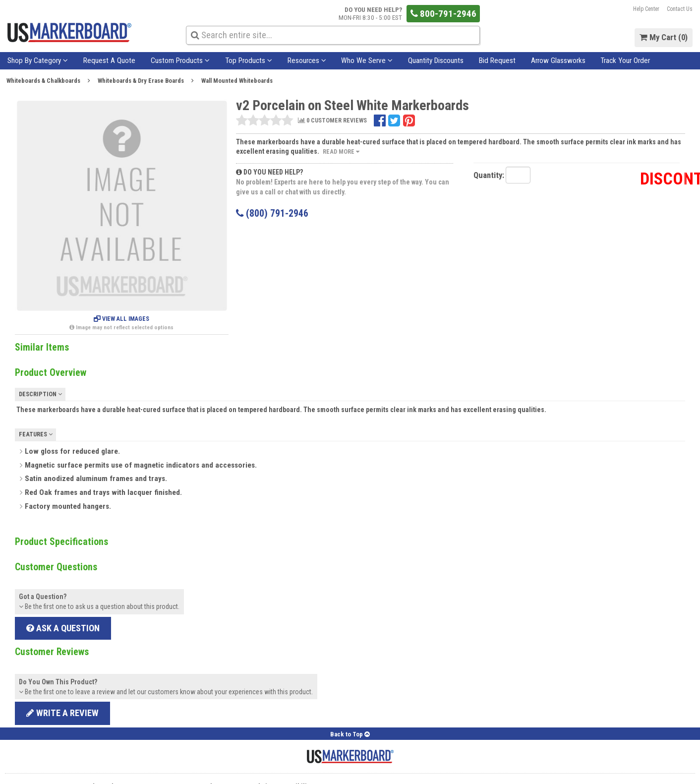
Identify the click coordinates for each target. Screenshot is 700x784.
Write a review (62, 713)
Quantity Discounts (436, 60)
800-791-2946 (443, 14)
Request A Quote (109, 60)
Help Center (646, 9)
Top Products (249, 60)
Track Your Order (625, 60)
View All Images (121, 319)
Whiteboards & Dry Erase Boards (141, 81)
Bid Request (497, 60)
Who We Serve (367, 60)
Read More (341, 151)
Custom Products (180, 60)
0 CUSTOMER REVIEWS (332, 121)
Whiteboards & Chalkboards (43, 81)
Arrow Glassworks (558, 60)
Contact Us (680, 9)
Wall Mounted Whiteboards (237, 81)
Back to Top (350, 734)
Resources (307, 60)
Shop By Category (38, 60)
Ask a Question (63, 628)
